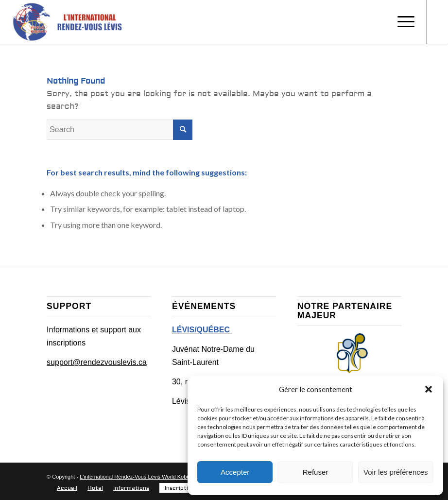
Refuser (316, 472)
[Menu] (401, 22)
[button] (429, 389)
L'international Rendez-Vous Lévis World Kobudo (138, 477)
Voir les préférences (396, 472)
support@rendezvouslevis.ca (97, 362)
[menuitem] (67, 488)
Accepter (235, 472)
